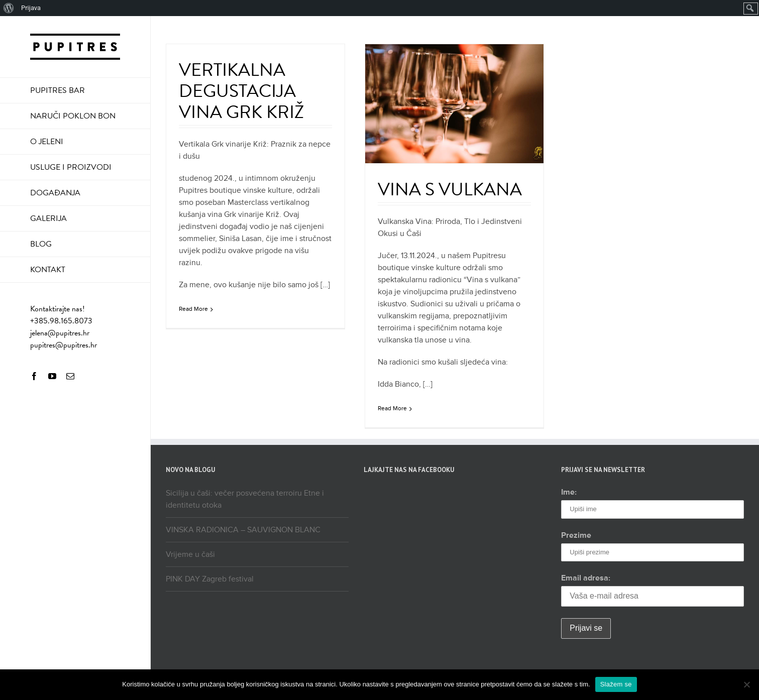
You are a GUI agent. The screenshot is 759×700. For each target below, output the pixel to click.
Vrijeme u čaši (190, 554)
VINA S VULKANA (450, 189)
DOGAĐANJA (55, 193)
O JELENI (47, 142)
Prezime (576, 535)
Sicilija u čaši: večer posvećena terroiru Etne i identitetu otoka (245, 499)
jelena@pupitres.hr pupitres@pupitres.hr (64, 339)
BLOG (41, 244)
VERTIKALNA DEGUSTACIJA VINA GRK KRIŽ (241, 91)
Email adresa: (586, 578)
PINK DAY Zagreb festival (210, 579)
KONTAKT (48, 270)
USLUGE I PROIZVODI (71, 167)
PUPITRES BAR (58, 90)
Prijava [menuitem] (31, 8)
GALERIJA (48, 218)
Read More (193, 309)
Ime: (569, 492)
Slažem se (616, 684)
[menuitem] (9, 8)
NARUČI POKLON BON (73, 116)
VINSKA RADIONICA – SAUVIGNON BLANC (243, 530)
